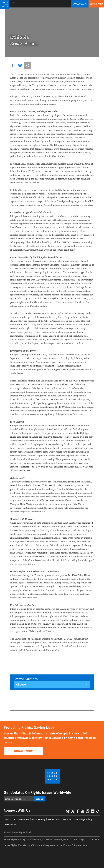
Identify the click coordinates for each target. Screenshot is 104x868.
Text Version (11, 824)
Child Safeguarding (83, 819)
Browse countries (26, 679)
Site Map (67, 819)
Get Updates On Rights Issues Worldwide (37, 792)
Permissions (54, 819)
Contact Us (10, 819)
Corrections (24, 819)
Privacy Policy (38, 819)
